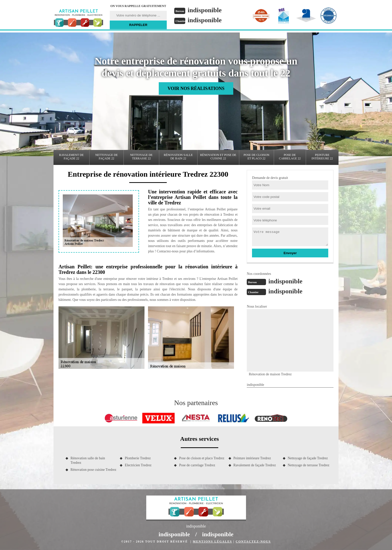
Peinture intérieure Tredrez (252, 458)
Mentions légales (212, 542)
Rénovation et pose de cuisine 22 (218, 157)
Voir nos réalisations (196, 88)
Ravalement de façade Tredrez (255, 465)
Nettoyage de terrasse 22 (141, 157)
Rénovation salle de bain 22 (178, 157)
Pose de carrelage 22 (290, 157)
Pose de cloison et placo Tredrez (202, 458)
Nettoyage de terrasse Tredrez (309, 465)
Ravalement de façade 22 (71, 157)
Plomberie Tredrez (138, 458)
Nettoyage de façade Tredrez (308, 458)
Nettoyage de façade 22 (106, 157)
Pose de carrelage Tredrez (197, 465)
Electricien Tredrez (138, 465)
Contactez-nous (253, 542)
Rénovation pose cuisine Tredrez (93, 470)
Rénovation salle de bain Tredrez (88, 460)
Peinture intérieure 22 (322, 157)
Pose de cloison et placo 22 (256, 157)
